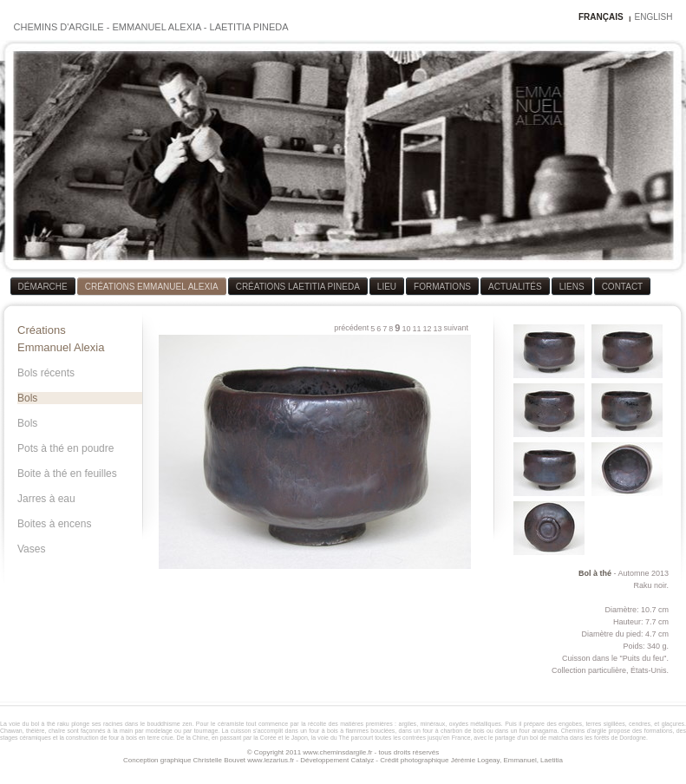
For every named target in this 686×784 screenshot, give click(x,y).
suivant (456, 328)
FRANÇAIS (601, 17)
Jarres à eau (46, 499)
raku (63, 724)
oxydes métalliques (475, 724)
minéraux (433, 724)
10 (406, 329)
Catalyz (362, 760)
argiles (408, 724)
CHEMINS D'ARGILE (59, 27)
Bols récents (46, 373)
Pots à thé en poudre (65, 448)
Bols (27, 398)
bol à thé (43, 724)
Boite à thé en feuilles (67, 474)
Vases (31, 549)
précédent (351, 328)
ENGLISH (654, 17)
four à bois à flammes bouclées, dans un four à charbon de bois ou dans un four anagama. (434, 731)
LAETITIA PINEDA (249, 27)
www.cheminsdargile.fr (337, 752)
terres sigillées (605, 724)
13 (437, 329)
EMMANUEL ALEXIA (156, 27)
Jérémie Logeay (475, 760)
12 (427, 329)
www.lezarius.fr (271, 760)
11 (416, 329)
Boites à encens (54, 524)
